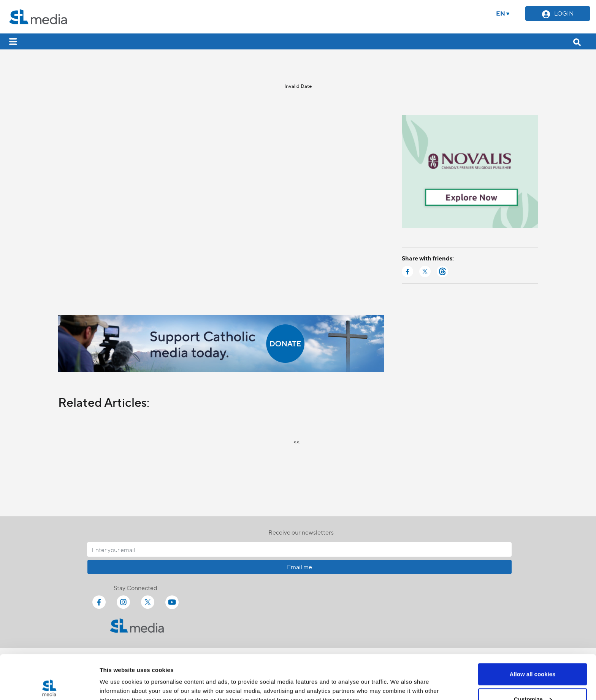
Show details (117, 677)
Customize (533, 655)
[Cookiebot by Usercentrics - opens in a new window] (49, 685)
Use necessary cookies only (533, 680)
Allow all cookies (533, 630)
